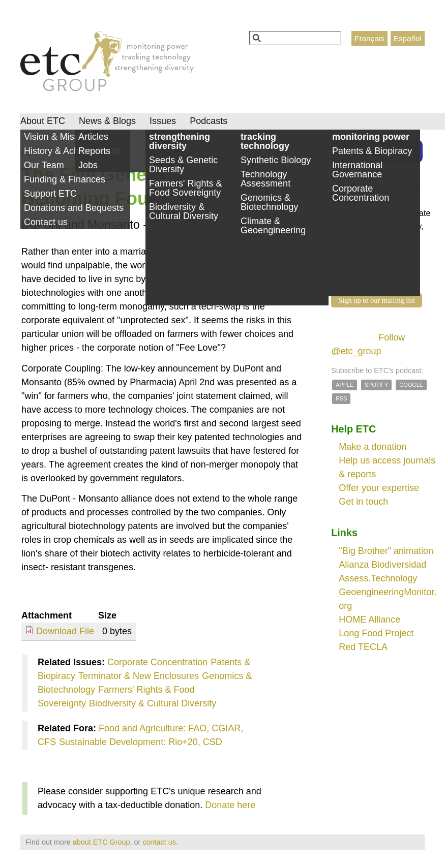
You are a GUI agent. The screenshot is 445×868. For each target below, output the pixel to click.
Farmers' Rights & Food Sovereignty (185, 188)
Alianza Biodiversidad (382, 565)
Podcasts (209, 121)
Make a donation (373, 447)
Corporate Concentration (157, 662)
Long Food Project (376, 633)
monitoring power (371, 137)
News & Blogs (107, 121)
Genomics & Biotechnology (269, 202)
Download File (65, 631)
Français (369, 38)
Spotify (376, 385)
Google (411, 385)
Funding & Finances (65, 179)
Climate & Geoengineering (273, 226)
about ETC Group (101, 842)
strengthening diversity (180, 141)
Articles (93, 137)
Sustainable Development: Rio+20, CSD (141, 742)
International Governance (357, 170)
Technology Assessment (265, 179)
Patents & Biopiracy (372, 151)
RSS (341, 398)
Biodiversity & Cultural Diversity (153, 703)
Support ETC (50, 194)
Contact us (46, 222)
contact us (159, 842)
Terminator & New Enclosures (139, 676)
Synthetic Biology (276, 160)
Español (408, 38)
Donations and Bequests (74, 208)
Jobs (88, 165)
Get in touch (363, 502)
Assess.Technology (378, 578)
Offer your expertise (379, 488)
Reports (94, 151)
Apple (345, 385)
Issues (163, 121)
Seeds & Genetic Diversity (183, 165)
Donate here (230, 805)
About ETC (43, 121)
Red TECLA (363, 647)
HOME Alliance (369, 619)
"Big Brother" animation (386, 551)
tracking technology (265, 141)
